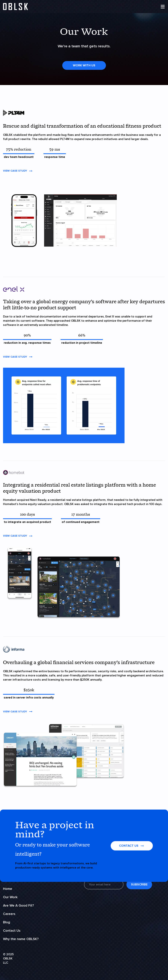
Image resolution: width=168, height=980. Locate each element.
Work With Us (84, 65)
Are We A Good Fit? (18, 905)
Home (8, 889)
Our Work (10, 897)
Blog (7, 922)
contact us (132, 846)
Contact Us (12, 931)
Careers (9, 914)
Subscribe (139, 885)
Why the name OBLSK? (21, 939)
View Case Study (18, 171)
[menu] (163, 7)
